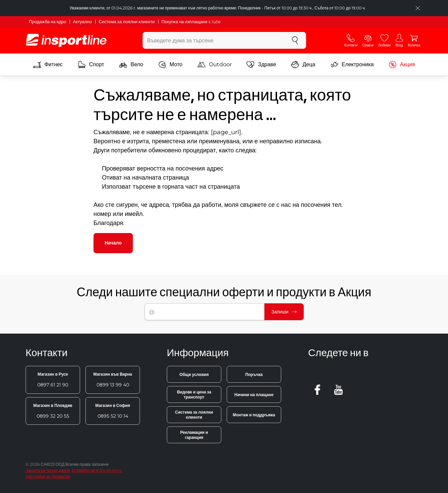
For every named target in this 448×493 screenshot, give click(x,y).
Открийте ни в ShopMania (97, 470)
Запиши (284, 312)
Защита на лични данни (48, 470)
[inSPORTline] (66, 40)
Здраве (261, 65)
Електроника (352, 65)
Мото (170, 65)
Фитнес (48, 65)
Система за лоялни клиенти (127, 22)
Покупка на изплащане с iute (191, 22)
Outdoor (215, 65)
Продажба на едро (48, 22)
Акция (402, 65)
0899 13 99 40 (113, 380)
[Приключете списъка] (418, 8)
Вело (131, 65)
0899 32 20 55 (53, 411)
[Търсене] (295, 40)
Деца (303, 65)
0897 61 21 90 (53, 380)
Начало (113, 243)
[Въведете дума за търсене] (213, 40)
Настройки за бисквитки (48, 476)
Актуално (82, 22)
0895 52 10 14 (113, 411)
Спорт (91, 65)
